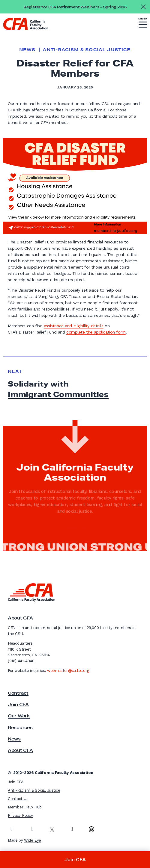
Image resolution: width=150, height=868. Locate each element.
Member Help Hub (25, 807)
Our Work (19, 716)
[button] (143, 23)
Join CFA (18, 705)
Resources (20, 728)
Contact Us (18, 799)
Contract (18, 693)
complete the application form (96, 332)
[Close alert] (143, 7)
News (27, 50)
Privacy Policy (20, 815)
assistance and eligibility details (74, 326)
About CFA (20, 750)
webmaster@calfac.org (68, 671)
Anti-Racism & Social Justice (87, 50)
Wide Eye (33, 840)
